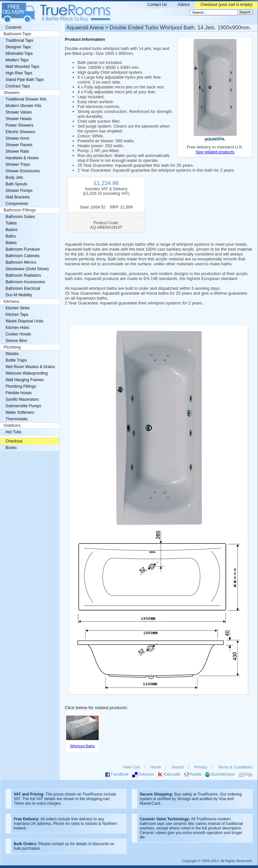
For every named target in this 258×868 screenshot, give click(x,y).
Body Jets (14, 178)
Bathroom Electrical (23, 288)
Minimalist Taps (19, 54)
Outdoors (12, 426)
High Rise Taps (19, 73)
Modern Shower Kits (23, 106)
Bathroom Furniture (23, 249)
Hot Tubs (14, 432)
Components (17, 204)
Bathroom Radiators (23, 275)
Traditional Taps (20, 40)
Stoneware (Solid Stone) (27, 269)
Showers (12, 93)
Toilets (11, 223)
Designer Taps (18, 47)
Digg (248, 774)
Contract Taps (18, 86)
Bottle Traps (16, 360)
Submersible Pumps (23, 406)
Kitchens (11, 302)
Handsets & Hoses (22, 158)
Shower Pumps (19, 191)
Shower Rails (17, 151)
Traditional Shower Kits (26, 99)
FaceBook (120, 774)
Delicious (146, 774)
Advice (184, 5)
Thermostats (17, 419)
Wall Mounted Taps (22, 67)
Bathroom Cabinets (23, 256)
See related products (215, 152)
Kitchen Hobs (17, 328)
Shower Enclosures (23, 171)
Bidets (11, 243)
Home (156, 767)
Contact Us (157, 5)
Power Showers (20, 125)
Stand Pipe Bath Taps (25, 80)
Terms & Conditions (235, 767)
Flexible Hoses (19, 393)
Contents (14, 27)
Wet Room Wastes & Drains (30, 367)
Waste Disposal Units (24, 321)
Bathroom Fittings (20, 210)
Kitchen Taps (17, 315)
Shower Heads (19, 119)
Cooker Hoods (18, 334)
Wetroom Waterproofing (27, 373)
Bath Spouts (16, 184)
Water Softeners (20, 412)
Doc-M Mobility (19, 295)
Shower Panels (19, 145)
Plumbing (12, 347)
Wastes (12, 354)
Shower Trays (18, 164)
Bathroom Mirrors (21, 262)
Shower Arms (17, 138)
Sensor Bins (16, 341)
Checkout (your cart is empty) (226, 5)
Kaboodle (172, 774)
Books (11, 448)
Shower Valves (19, 112)
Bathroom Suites (20, 217)
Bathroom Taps (17, 34)
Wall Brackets (18, 197)
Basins (12, 230)
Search (178, 767)
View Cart (131, 767)
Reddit (196, 774)
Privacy (201, 767)
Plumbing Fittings (21, 386)
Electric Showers (20, 132)
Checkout (14, 441)
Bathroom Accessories (25, 282)
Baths (11, 236)
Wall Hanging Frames (25, 380)
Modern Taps (17, 60)
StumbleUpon (223, 774)
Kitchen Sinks (18, 308)
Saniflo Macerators (22, 399)
